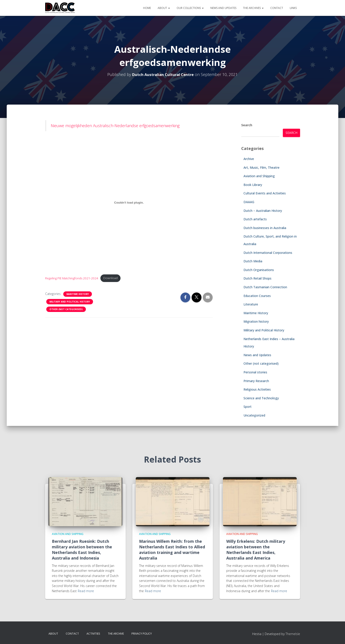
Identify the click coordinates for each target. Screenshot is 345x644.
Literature (251, 304)
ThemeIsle (293, 634)
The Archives (253, 8)
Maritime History (78, 295)
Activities (93, 634)
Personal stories (255, 372)
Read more (86, 591)
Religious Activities (257, 389)
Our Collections (190, 8)
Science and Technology (261, 398)
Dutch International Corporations (268, 253)
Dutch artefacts (255, 219)
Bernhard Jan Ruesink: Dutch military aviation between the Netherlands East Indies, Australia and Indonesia (82, 550)
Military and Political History (70, 302)
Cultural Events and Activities (265, 193)
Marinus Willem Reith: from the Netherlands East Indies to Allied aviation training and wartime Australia (172, 550)
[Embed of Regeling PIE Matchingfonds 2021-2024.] (129, 203)
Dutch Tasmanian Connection (265, 287)
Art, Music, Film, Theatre (261, 167)
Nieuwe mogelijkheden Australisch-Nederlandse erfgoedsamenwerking (115, 126)
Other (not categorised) (66, 310)
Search (247, 125)
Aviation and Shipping (259, 176)
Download (114, 279)
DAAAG (249, 202)
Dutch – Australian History (263, 211)
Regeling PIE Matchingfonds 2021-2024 (73, 279)
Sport (248, 407)
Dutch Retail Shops (257, 278)
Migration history (256, 321)
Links (293, 8)
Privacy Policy (142, 634)
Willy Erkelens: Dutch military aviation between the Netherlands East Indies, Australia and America (256, 550)
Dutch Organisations (259, 270)
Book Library (253, 185)
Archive (249, 159)
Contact (277, 8)
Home (147, 8)
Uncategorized (254, 415)
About (164, 8)
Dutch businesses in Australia (265, 228)
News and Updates (223, 8)
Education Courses (257, 296)
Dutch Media (253, 261)
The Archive (116, 634)
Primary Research (256, 381)
